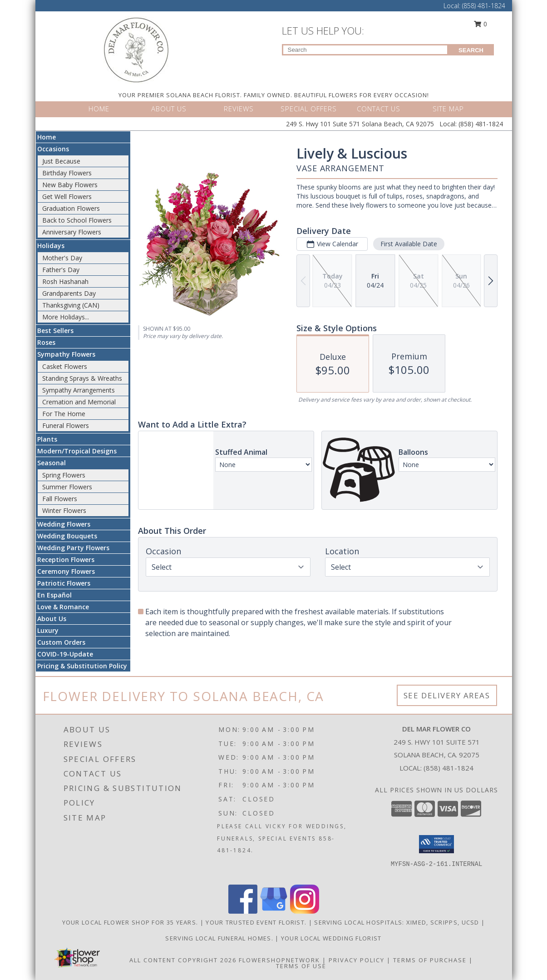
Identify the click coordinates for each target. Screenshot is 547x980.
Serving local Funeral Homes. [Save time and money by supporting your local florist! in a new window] (220, 938)
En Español (54, 595)
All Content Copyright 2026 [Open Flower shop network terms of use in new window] (183, 960)
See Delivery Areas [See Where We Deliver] (447, 695)
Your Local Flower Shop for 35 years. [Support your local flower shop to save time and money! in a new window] (131, 922)
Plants (47, 439)
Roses (46, 342)
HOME (99, 109)
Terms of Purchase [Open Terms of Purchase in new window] (430, 960)
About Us (52, 619)
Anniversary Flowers (72, 232)
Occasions (53, 149)
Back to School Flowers (77, 220)
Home (47, 137)
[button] (436, 844)
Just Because (61, 161)
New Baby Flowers (70, 185)
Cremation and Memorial (79, 402)
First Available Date (408, 244)
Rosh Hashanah (65, 281)
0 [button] (480, 24)
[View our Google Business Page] (274, 911)
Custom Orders (61, 642)
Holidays (51, 246)
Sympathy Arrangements (79, 390)
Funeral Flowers (66, 425)
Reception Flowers (66, 560)
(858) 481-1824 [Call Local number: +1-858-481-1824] (484, 6)
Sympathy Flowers (66, 354)
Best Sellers (55, 331)
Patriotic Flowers (64, 583)
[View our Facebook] (243, 911)
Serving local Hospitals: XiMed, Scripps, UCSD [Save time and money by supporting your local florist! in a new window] (398, 922)
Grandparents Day (69, 293)
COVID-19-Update (65, 654)
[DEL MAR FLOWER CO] (136, 49)
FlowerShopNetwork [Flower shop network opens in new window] (279, 960)
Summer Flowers (67, 487)
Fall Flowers (60, 499)
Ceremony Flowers (66, 571)
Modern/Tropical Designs (77, 451)
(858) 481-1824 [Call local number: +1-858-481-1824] (448, 768)
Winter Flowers (64, 510)
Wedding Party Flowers (73, 548)
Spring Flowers (64, 475)
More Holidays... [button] (66, 317)
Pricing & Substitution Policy (82, 666)
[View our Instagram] (305, 911)
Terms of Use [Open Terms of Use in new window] (301, 966)
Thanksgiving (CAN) (71, 305)
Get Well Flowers (67, 196)
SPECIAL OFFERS (309, 109)
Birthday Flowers (67, 173)
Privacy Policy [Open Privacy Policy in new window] (357, 960)
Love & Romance (63, 607)
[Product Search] (365, 50)
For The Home (64, 414)
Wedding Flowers (64, 524)
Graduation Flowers (71, 208)
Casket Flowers (65, 366)
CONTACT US (379, 109)
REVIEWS (239, 109)
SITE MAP (448, 109)
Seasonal (52, 463)
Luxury (48, 630)
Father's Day (61, 270)
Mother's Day (62, 258)
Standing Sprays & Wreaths (82, 378)
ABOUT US (169, 109)
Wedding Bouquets (67, 536)
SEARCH (471, 50)
